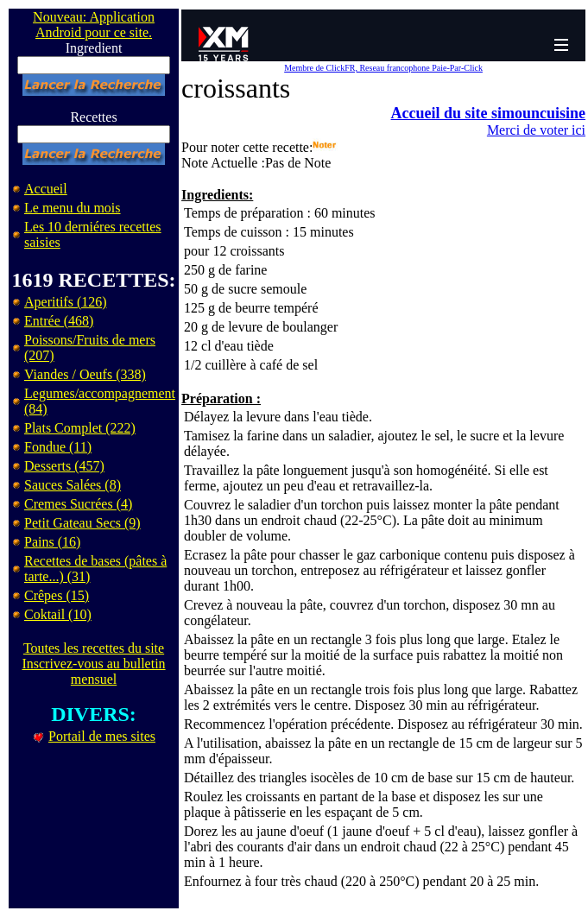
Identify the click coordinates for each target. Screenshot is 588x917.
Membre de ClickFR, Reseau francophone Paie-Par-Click (383, 68)
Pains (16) (52, 542)
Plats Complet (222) (80, 428)
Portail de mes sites (102, 736)
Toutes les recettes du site (94, 648)
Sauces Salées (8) (73, 485)
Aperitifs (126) (66, 302)
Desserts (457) (64, 466)
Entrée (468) (59, 321)
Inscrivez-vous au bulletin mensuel (93, 671)
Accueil (46, 189)
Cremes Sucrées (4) (78, 504)
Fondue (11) (58, 447)
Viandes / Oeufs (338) (85, 374)
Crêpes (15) (57, 595)
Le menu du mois (73, 208)
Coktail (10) (58, 614)
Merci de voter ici (536, 130)
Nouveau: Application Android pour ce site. (94, 25)
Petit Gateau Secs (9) (82, 523)
